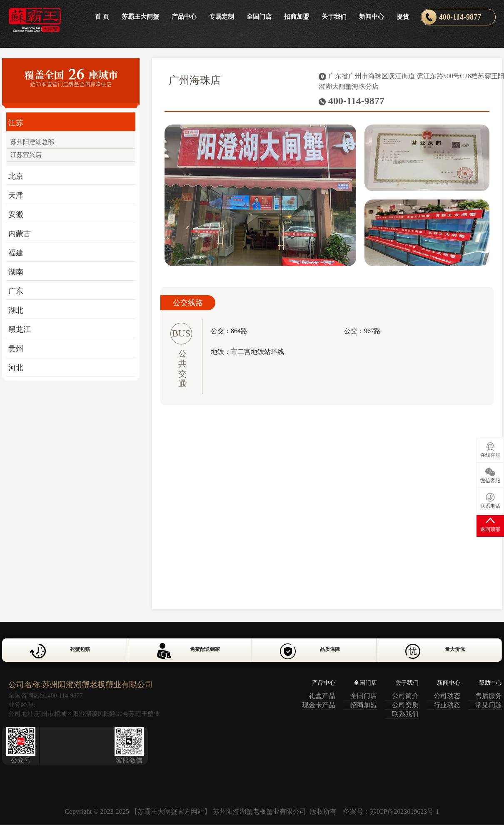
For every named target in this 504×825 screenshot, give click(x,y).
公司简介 (405, 696)
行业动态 (447, 705)
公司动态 (447, 696)
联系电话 (490, 501)
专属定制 (222, 17)
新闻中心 (372, 17)
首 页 (102, 17)
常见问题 (489, 705)
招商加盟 (297, 17)
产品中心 (184, 17)
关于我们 (334, 17)
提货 (403, 17)
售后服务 (489, 696)
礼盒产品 (322, 696)
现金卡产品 (319, 705)
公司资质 (405, 705)
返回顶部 (490, 524)
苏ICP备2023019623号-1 (404, 811)
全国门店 (259, 17)
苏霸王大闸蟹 (140, 17)
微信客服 (490, 476)
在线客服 (490, 450)
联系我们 (405, 714)
